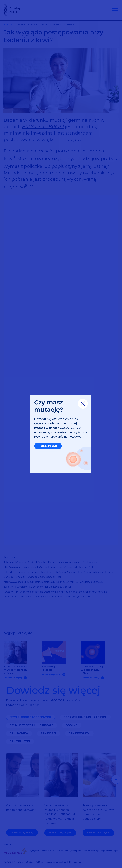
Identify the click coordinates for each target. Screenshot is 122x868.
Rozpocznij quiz (48, 446)
